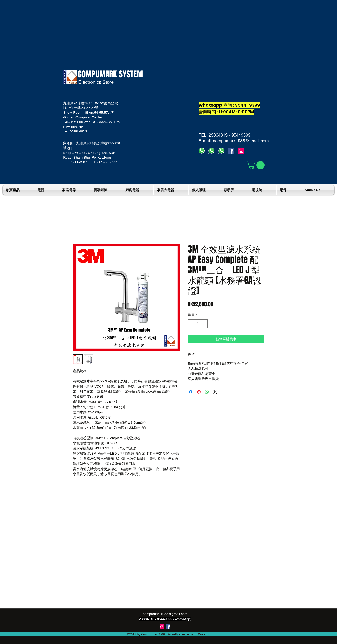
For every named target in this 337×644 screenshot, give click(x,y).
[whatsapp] (221, 151)
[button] (257, 165)
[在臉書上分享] (191, 392)
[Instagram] (241, 151)
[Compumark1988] (168, 627)
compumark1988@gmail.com (165, 614)
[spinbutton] (198, 324)
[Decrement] (191, 324)
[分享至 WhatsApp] (207, 392)
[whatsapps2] (211, 151)
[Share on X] (215, 392)
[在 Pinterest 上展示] (199, 392)
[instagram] (162, 627)
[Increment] (204, 324)
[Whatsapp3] (202, 151)
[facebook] (231, 151)
